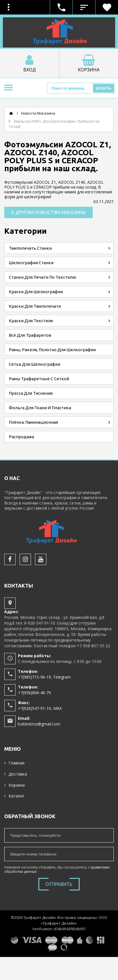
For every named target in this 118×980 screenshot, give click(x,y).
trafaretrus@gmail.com (39, 724)
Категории (25, 231)
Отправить (59, 884)
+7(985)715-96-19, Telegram (44, 677)
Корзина (17, 785)
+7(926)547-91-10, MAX (40, 708)
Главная (16, 763)
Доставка (18, 774)
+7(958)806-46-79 (34, 693)
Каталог (16, 796)
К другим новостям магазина (48, 212)
